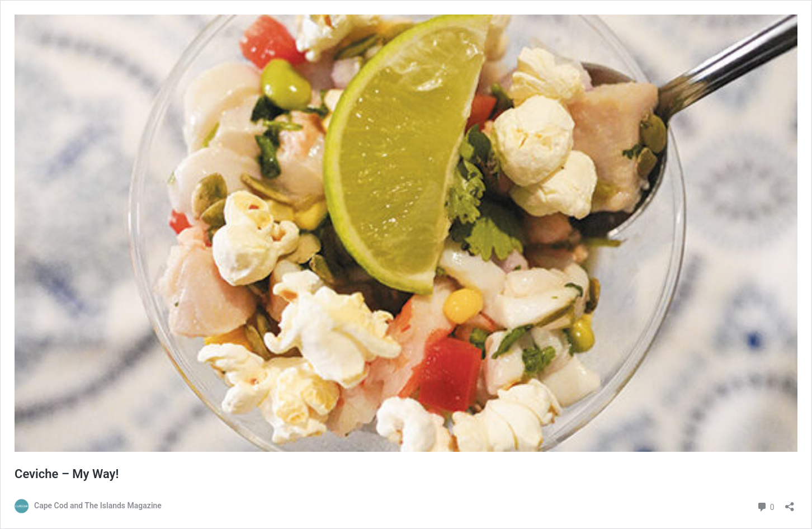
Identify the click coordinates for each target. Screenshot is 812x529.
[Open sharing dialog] (790, 503)
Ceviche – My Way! (67, 474)
